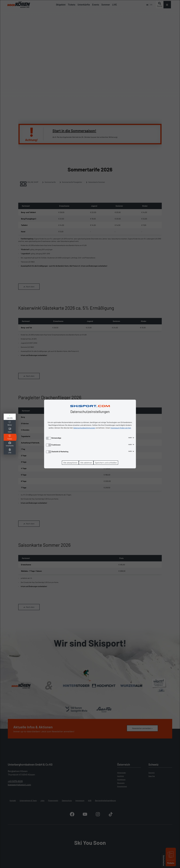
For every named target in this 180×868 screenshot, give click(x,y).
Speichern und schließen (106, 463)
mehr (131, 438)
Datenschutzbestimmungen (84, 428)
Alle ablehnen (86, 463)
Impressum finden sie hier (121, 428)
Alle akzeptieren (70, 463)
